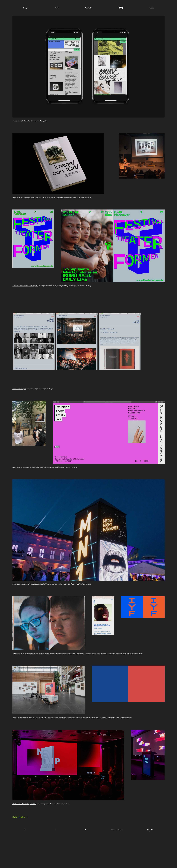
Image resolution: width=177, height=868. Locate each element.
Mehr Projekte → (20, 846)
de (150, 858)
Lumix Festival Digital (20, 398)
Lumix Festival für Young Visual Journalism (27, 740)
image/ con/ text (18, 201)
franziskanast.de (18, 121)
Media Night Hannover (20, 600)
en (153, 858)
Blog (25, 8)
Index (152, 8)
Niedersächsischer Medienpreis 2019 (24, 830)
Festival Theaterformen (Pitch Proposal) (26, 292)
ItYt (120, 8)
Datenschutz (120, 858)
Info (57, 8)
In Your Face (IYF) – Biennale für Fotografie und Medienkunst (33, 673)
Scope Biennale (18, 480)
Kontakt (88, 8)
